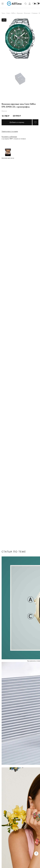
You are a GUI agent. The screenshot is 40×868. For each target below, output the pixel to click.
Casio (8, 13)
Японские (27, 13)
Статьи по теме (14, 552)
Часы (3, 13)
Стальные (35, 13)
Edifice (13, 13)
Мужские (20, 13)
